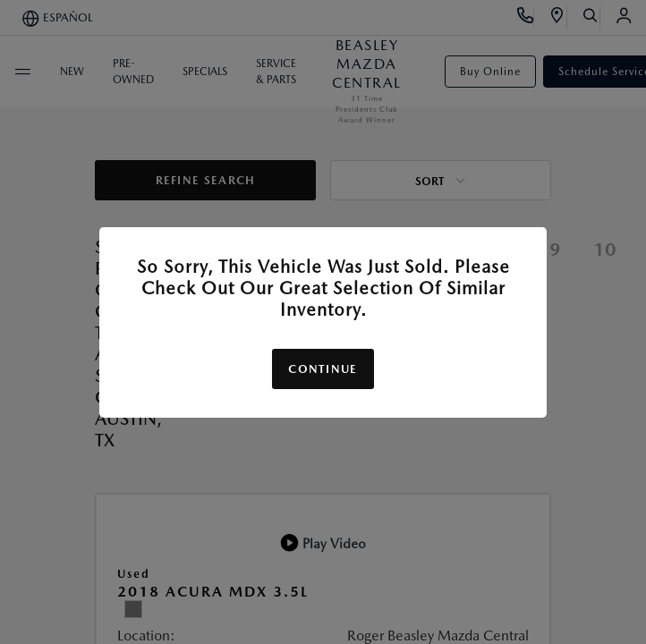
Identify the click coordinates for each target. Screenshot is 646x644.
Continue (323, 369)
